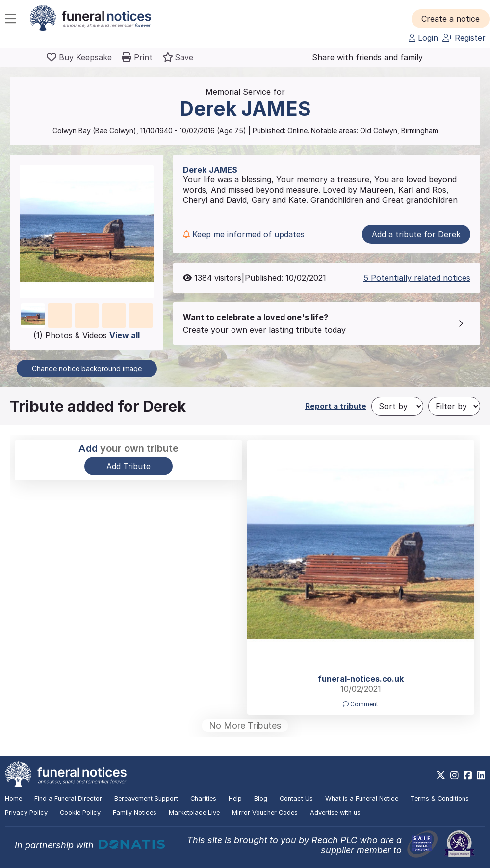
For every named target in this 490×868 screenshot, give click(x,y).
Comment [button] (361, 704)
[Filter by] (454, 406)
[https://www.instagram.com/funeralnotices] (454, 775)
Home (13, 799)
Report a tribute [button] (336, 406)
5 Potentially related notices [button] (417, 278)
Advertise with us (335, 812)
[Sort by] (397, 406)
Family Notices (135, 812)
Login (423, 38)
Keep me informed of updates (244, 234)
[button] (451, 19)
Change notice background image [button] (87, 368)
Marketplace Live (194, 812)
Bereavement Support (146, 799)
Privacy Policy (26, 812)
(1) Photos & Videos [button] (87, 335)
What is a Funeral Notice (362, 799)
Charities (203, 799)
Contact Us (296, 799)
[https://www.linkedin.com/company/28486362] (481, 775)
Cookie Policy (80, 812)
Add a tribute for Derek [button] (416, 234)
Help (235, 799)
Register (464, 38)
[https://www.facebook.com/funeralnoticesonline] (468, 775)
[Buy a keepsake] (79, 57)
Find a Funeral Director (68, 799)
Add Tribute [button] (129, 466)
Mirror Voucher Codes (265, 812)
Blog (261, 799)
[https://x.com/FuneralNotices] (441, 775)
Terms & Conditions (440, 799)
